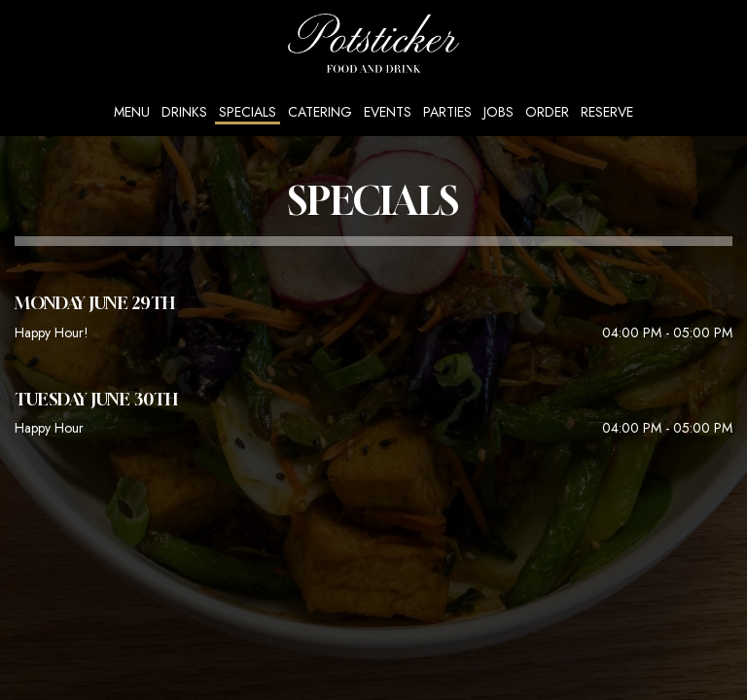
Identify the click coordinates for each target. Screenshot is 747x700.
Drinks (184, 112)
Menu (132, 112)
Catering (320, 112)
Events (388, 112)
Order (547, 112)
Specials (248, 112)
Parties (447, 112)
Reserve (607, 112)
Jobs (498, 112)
